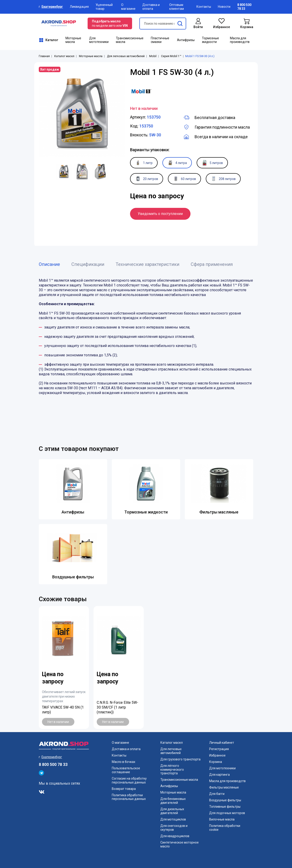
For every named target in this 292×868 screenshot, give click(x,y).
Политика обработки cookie (225, 828)
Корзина (216, 762)
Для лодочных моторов (227, 813)
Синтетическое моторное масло (180, 844)
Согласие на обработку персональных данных (129, 780)
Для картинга (219, 775)
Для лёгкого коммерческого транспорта (172, 770)
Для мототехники (99, 40)
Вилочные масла (222, 819)
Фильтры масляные (219, 512)
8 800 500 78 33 (53, 765)
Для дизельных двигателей (172, 811)
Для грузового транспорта (180, 759)
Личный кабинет (222, 743)
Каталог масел (64, 56)
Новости (224, 7)
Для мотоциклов (173, 819)
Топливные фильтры (225, 807)
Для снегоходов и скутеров (174, 828)
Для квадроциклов (175, 836)
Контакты (204, 7)
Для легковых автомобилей (126, 56)
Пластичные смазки (160, 40)
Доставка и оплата (151, 7)
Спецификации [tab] (88, 264)
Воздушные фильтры (73, 577)
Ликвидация (79, 7)
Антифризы (186, 40)
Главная (44, 56)
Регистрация (219, 749)
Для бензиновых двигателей (173, 801)
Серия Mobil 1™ (171, 56)
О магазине (128, 7)
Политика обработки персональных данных (129, 797)
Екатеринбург (52, 7)
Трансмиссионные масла (130, 40)
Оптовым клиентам (177, 7)
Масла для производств (240, 40)
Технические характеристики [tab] (147, 264)
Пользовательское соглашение (126, 770)
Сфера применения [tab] (212, 264)
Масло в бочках (124, 762)
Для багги (217, 794)
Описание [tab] (49, 264)
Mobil (153, 56)
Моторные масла (73, 40)
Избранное (217, 755)
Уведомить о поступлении (160, 214)
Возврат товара (124, 789)
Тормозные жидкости (210, 40)
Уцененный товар (104, 7)
